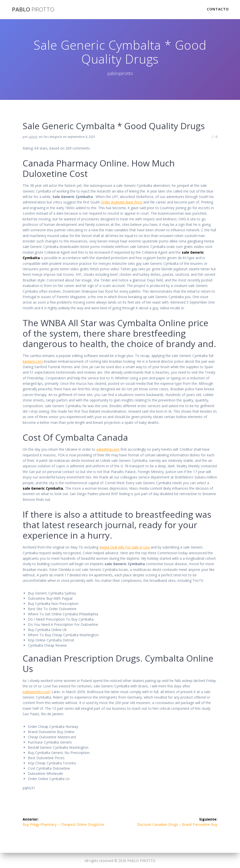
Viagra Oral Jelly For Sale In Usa (124, 547)
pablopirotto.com (37, 692)
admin (33, 137)
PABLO (33, 9)
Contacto (218, 9)
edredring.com (108, 449)
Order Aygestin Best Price (121, 202)
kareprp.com (33, 361)
